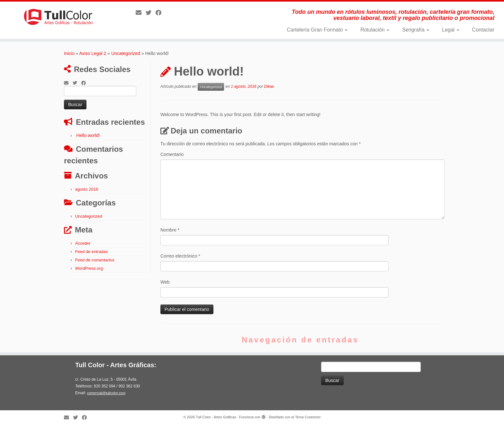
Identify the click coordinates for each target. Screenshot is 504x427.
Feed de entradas (92, 252)
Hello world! (88, 135)
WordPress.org (89, 268)
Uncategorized (126, 53)
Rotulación (375, 30)
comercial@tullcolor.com (106, 393)
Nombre (170, 230)
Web (165, 282)
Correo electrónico (180, 256)
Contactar (483, 30)
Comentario (172, 154)
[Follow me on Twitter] (151, 13)
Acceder (83, 243)
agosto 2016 (87, 189)
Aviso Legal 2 (93, 53)
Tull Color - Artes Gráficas (216, 417)
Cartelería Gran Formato (317, 30)
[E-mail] (141, 13)
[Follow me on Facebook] (161, 13)
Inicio (69, 53)
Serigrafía (416, 30)
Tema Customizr (308, 417)
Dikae (269, 86)
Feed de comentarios (95, 260)
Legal (451, 30)
